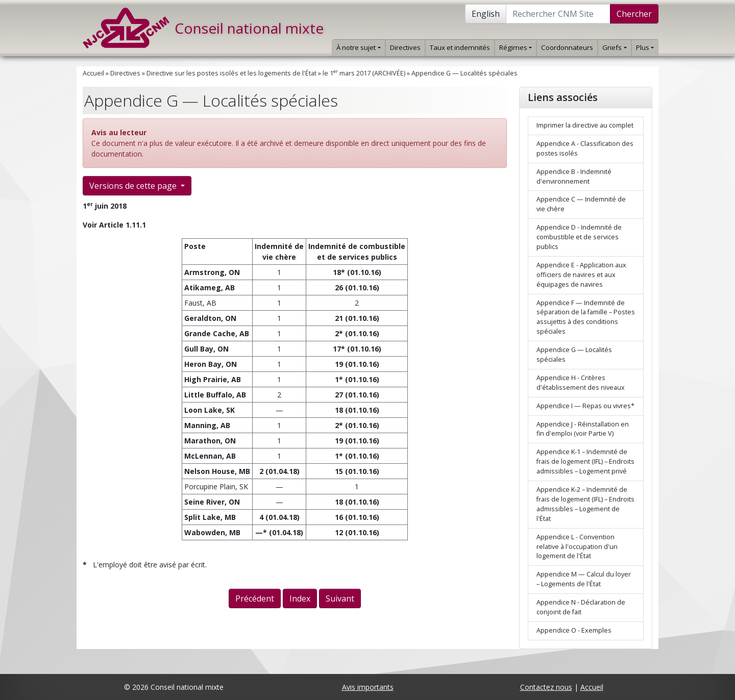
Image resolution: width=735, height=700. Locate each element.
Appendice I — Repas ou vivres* (585, 406)
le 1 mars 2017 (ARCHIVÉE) (364, 73)
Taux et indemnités (460, 47)
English (486, 14)
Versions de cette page (134, 186)
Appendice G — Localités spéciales (464, 73)
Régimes (516, 47)
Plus (645, 47)
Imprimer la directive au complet (585, 125)
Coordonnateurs (567, 47)
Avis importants (368, 687)
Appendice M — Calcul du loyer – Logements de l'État (584, 579)
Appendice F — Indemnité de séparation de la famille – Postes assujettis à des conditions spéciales (586, 317)
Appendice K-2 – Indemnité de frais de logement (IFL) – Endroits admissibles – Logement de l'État (585, 504)
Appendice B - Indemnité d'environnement (574, 177)
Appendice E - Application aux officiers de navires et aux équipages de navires (581, 275)
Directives (405, 47)
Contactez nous (546, 687)
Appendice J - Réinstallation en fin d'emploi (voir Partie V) (583, 429)
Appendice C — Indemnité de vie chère (581, 204)
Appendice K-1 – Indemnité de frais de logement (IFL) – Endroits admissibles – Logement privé (585, 461)
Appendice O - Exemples (574, 630)
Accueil (93, 73)
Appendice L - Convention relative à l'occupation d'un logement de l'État (577, 547)
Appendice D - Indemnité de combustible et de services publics (579, 237)
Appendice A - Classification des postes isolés (585, 148)
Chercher (634, 14)
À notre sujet (358, 47)
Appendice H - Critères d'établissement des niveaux (581, 383)
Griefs (614, 47)
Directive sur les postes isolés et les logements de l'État (231, 73)
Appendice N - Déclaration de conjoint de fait (581, 607)
